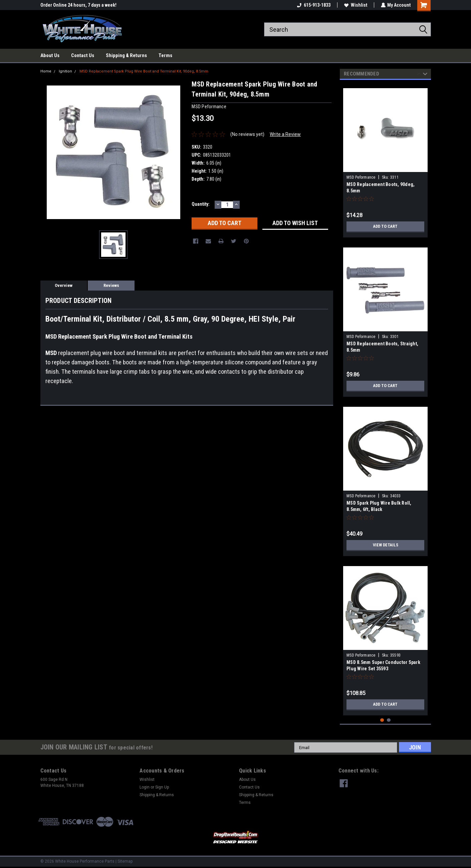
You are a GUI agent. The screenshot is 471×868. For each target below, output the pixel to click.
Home (46, 71)
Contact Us (83, 55)
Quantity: (201, 204)
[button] (236, 837)
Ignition (65, 71)
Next (425, 75)
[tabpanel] (385, 160)
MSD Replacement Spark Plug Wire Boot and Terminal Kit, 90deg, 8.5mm (144, 71)
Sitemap (125, 861)
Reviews (111, 285)
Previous (419, 75)
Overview (64, 285)
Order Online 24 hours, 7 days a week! (78, 5)
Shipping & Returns (126, 55)
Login (145, 787)
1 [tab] (382, 720)
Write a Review (285, 134)
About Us (50, 55)
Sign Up (162, 787)
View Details (386, 545)
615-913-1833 (313, 5)
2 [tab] (389, 720)
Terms (165, 55)
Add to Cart (385, 226)
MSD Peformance (361, 177)
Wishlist (355, 5)
